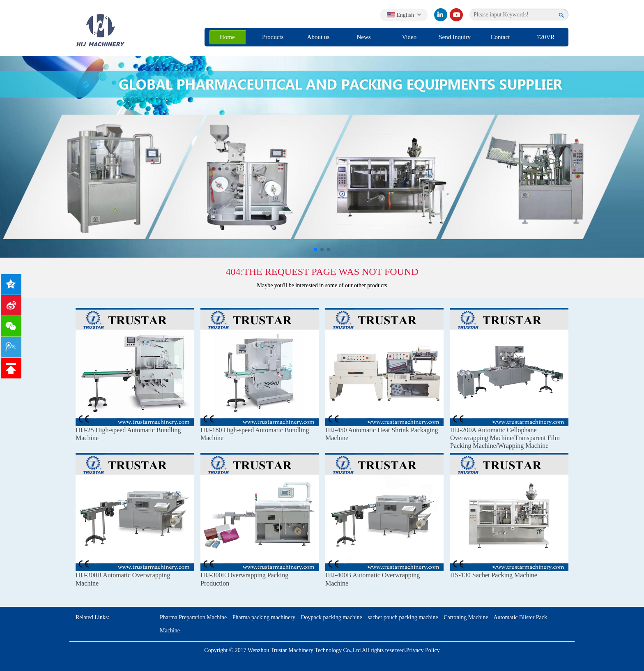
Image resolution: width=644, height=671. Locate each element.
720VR (546, 37)
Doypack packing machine (331, 617)
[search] (562, 15)
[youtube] (456, 15)
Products (273, 37)
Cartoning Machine (466, 617)
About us (319, 37)
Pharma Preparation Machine (193, 617)
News (364, 37)
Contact (500, 37)
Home (227, 37)
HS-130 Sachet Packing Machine (494, 575)
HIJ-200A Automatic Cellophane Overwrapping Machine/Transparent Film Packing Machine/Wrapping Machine (505, 438)
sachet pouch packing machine (403, 617)
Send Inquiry (455, 37)
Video (409, 37)
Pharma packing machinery (264, 617)
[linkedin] (441, 15)
